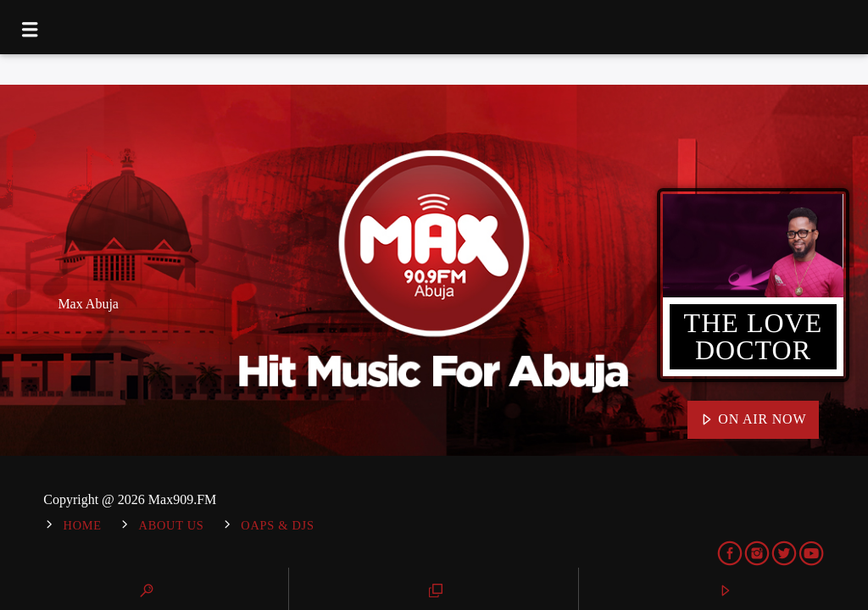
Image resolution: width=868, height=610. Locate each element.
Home (83, 525)
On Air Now (754, 420)
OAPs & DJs (277, 525)
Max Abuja (88, 304)
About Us (172, 525)
